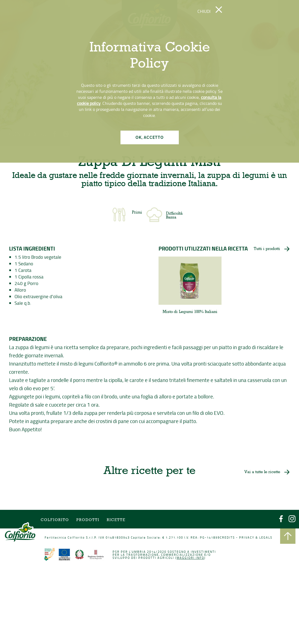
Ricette (116, 521)
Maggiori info (190, 558)
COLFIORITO (56, 521)
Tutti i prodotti (267, 250)
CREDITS (226, 538)
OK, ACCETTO (150, 137)
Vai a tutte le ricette (261, 473)
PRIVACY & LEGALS (255, 538)
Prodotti (89, 521)
